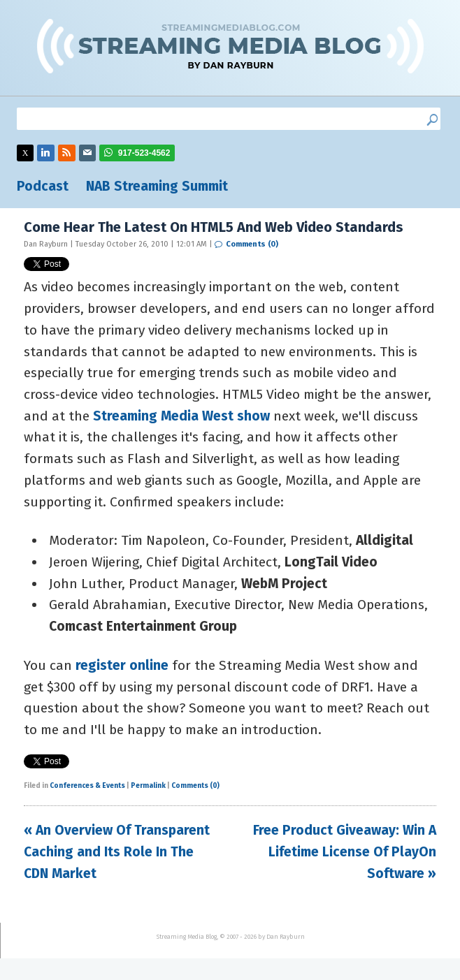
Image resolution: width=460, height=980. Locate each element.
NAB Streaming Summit (157, 186)
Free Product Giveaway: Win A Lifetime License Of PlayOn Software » (345, 851)
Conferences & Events (87, 786)
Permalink (148, 786)
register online (122, 665)
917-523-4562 (144, 153)
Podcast (43, 186)
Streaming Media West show (181, 416)
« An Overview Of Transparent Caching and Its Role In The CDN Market (117, 851)
